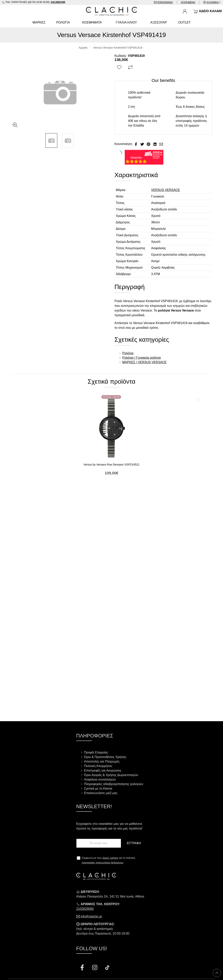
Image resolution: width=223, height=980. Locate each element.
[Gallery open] (15, 125)
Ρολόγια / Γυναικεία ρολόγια (142, 358)
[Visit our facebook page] (83, 968)
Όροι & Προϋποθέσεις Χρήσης (105, 757)
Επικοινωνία (165, 2)
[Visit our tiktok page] (107, 968)
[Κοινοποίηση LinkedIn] (155, 144)
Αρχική (83, 48)
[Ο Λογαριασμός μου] (185, 11)
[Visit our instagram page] (95, 968)
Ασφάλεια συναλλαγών (100, 779)
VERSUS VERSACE (166, 190)
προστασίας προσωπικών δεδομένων (103, 863)
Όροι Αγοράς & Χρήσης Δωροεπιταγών (111, 775)
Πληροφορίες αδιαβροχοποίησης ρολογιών (114, 784)
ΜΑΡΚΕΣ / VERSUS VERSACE (145, 362)
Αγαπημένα (188, 2)
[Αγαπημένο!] (120, 67)
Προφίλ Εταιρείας (96, 752)
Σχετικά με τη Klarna (98, 788)
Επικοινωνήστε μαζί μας (101, 793)
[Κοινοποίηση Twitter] (143, 144)
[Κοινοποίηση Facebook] (136, 144)
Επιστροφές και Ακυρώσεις (103, 770)
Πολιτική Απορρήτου (98, 766)
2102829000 (85, 909)
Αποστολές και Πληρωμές (102, 761)
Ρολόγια (128, 353)
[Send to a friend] (161, 144)
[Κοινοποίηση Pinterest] (149, 144)
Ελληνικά (213, 2)
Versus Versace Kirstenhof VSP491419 (118, 48)
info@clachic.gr (91, 916)
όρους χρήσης (110, 858)
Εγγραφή (134, 843)
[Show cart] (208, 11)
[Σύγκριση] (131, 67)
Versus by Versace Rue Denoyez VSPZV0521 (112, 465)
